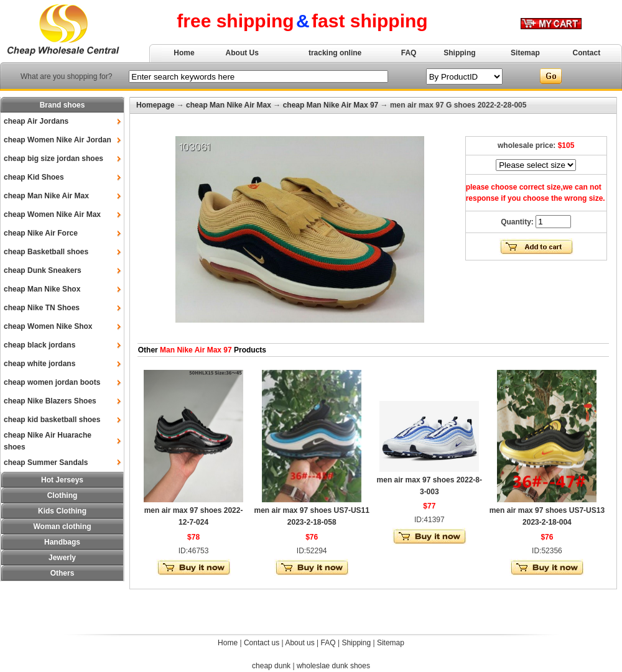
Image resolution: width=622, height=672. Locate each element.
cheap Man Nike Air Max (46, 196)
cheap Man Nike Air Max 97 (331, 105)
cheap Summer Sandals (46, 463)
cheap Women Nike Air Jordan (58, 140)
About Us (242, 53)
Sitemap (525, 53)
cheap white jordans (39, 364)
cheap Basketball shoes (46, 252)
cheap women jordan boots (52, 382)
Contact (587, 53)
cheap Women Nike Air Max (52, 214)
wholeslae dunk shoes (333, 666)
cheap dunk (271, 666)
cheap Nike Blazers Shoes (50, 401)
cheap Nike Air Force (41, 233)
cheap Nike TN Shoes (42, 308)
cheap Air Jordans (36, 121)
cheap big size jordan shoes (53, 159)
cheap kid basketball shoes (52, 420)
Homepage (155, 105)
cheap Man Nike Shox (42, 289)
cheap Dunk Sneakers (43, 270)
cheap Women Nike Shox (48, 326)
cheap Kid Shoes (34, 177)
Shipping (459, 53)
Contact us (262, 643)
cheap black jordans (39, 345)
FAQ (409, 53)
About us (299, 643)
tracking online (335, 53)
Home (184, 53)
